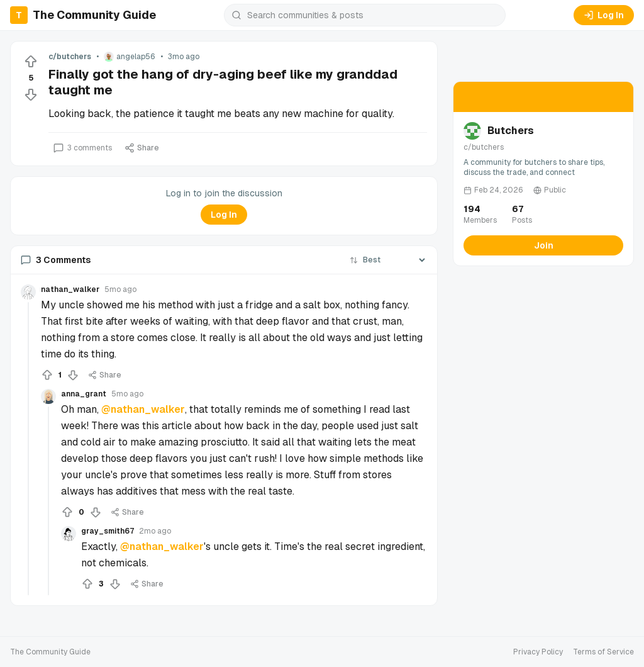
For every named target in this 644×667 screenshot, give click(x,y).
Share (142, 148)
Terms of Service (603, 652)
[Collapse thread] (28, 449)
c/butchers (70, 57)
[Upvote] (31, 62)
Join (544, 245)
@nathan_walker (143, 409)
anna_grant (84, 394)
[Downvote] (31, 94)
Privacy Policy (538, 652)
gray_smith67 (108, 531)
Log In (604, 15)
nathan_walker (70, 289)
